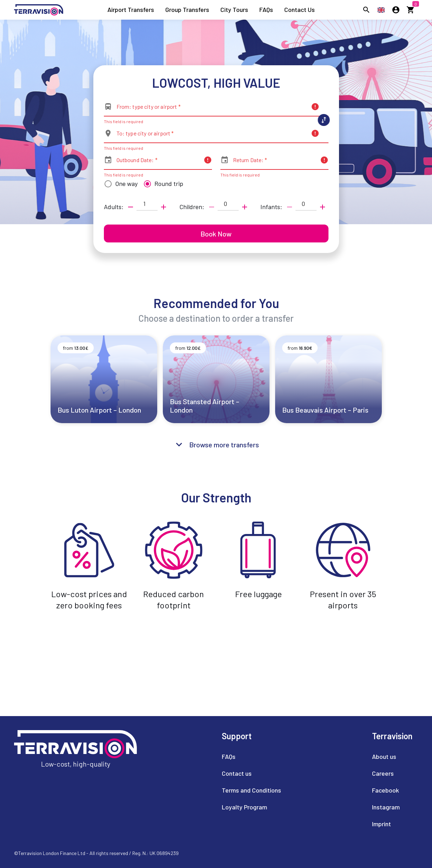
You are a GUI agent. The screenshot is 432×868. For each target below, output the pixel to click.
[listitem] (131, 10)
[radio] (119, 184)
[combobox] (212, 109)
